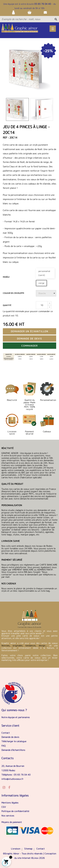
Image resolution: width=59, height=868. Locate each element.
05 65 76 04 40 (43, 4)
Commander (29, 346)
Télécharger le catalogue (14, 741)
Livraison (16, 849)
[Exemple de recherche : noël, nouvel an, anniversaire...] (21, 19)
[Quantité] (42, 305)
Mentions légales (10, 803)
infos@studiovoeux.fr (12, 779)
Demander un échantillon (30, 331)
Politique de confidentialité (15, 811)
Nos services (8, 816)
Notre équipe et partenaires (16, 717)
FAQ (3, 746)
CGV (4, 807)
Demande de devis (29, 339)
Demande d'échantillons (13, 750)
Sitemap (28, 849)
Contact (6, 733)
